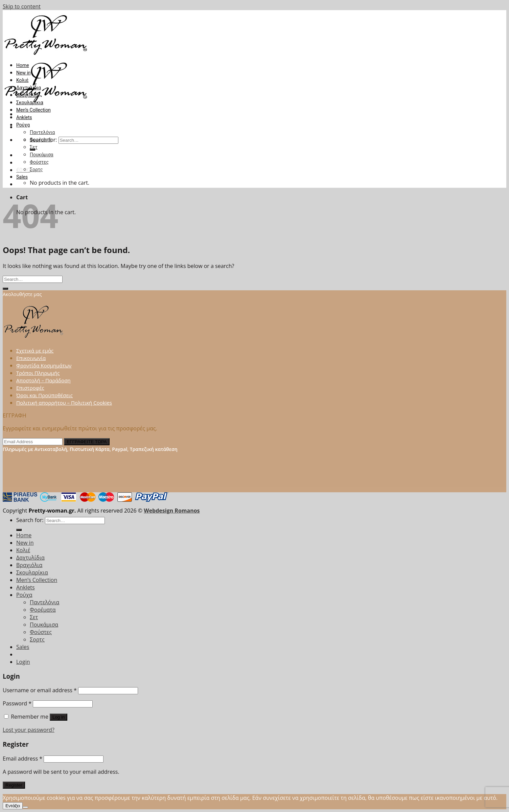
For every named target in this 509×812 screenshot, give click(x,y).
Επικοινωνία (31, 358)
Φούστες (39, 162)
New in (24, 73)
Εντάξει (13, 806)
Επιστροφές (30, 388)
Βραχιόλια (27, 95)
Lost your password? (29, 730)
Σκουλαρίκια (30, 103)
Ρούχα (23, 125)
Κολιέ (22, 80)
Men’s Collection (33, 110)
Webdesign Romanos (172, 511)
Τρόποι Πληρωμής (38, 373)
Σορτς (36, 170)
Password (17, 703)
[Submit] (5, 289)
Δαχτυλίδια (29, 88)
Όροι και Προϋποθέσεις (44, 395)
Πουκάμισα (42, 155)
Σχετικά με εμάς (35, 351)
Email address (22, 759)
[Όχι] (25, 807)
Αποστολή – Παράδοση (43, 380)
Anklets (24, 117)
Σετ (34, 147)
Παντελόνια (42, 132)
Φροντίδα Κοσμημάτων (44, 365)
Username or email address (40, 690)
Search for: (30, 520)
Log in (59, 717)
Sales (22, 177)
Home (23, 65)
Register (14, 785)
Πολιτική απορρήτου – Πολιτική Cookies (64, 403)
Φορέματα (41, 140)
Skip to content (22, 6)
